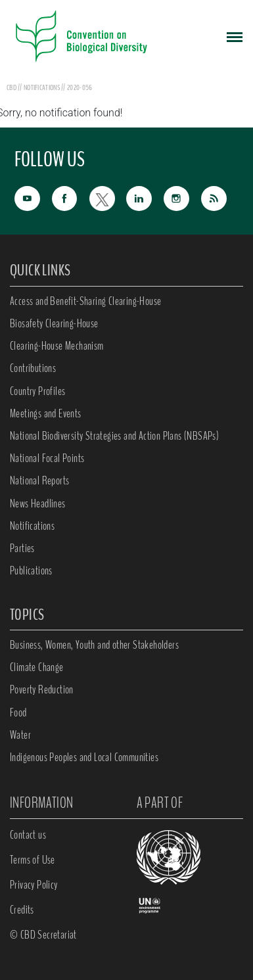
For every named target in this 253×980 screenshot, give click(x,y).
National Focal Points (47, 458)
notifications (42, 87)
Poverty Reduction (42, 689)
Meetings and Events (46, 413)
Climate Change (37, 667)
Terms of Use (33, 860)
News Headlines (38, 503)
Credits (22, 910)
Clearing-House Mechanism (57, 346)
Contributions (33, 368)
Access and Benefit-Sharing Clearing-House (85, 301)
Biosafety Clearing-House (54, 323)
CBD (11, 87)
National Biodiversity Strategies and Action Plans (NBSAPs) (114, 436)
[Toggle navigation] (235, 36)
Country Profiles (37, 391)
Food (18, 712)
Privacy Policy (34, 885)
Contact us (28, 835)
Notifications (32, 526)
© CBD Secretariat (43, 935)
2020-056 (80, 87)
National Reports (39, 480)
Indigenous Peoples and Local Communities (84, 757)
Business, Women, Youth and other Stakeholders (94, 645)
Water (20, 735)
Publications (31, 571)
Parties (22, 548)
